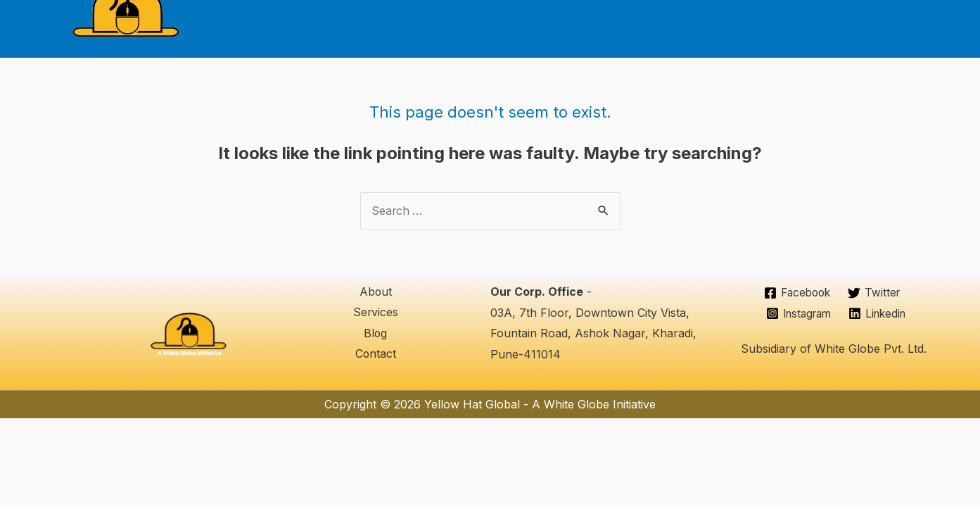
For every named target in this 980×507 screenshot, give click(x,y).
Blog (829, 11)
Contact (882, 11)
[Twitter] (876, 294)
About (375, 292)
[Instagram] (797, 314)
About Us (707, 11)
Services (774, 11)
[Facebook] (796, 294)
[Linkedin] (880, 314)
